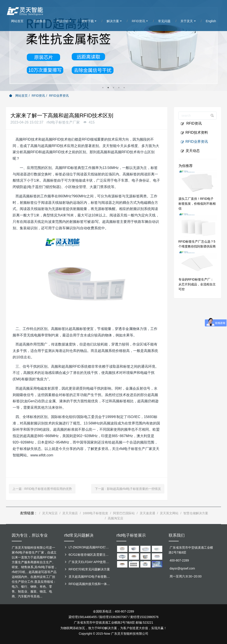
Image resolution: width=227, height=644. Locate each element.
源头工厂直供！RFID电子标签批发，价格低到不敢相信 (197, 204)
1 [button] (103, 88)
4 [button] (119, 88)
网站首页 (18, 96)
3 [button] (113, 88)
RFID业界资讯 (59, 96)
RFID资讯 (38, 96)
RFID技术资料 (194, 133)
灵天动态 (190, 151)
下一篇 (128, 489)
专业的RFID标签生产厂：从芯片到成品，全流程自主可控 (197, 284)
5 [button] (124, 88)
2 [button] (108, 88)
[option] (113, 45)
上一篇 (42, 489)
